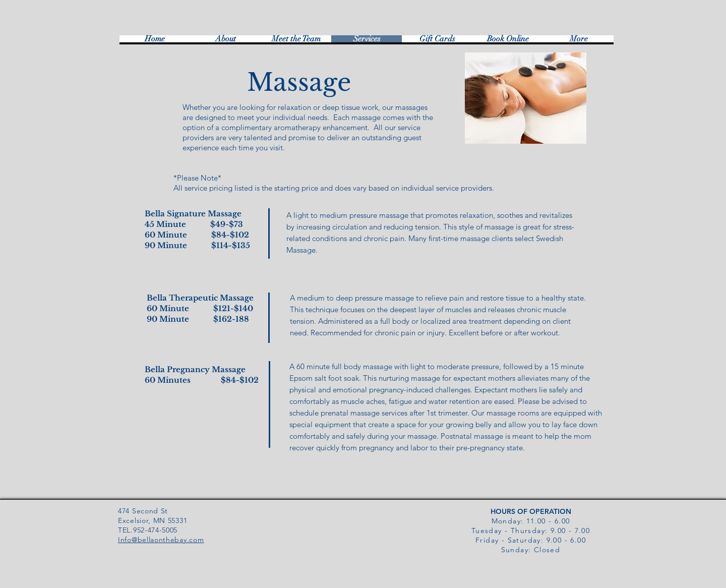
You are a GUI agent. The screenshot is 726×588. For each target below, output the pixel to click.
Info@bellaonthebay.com (161, 540)
